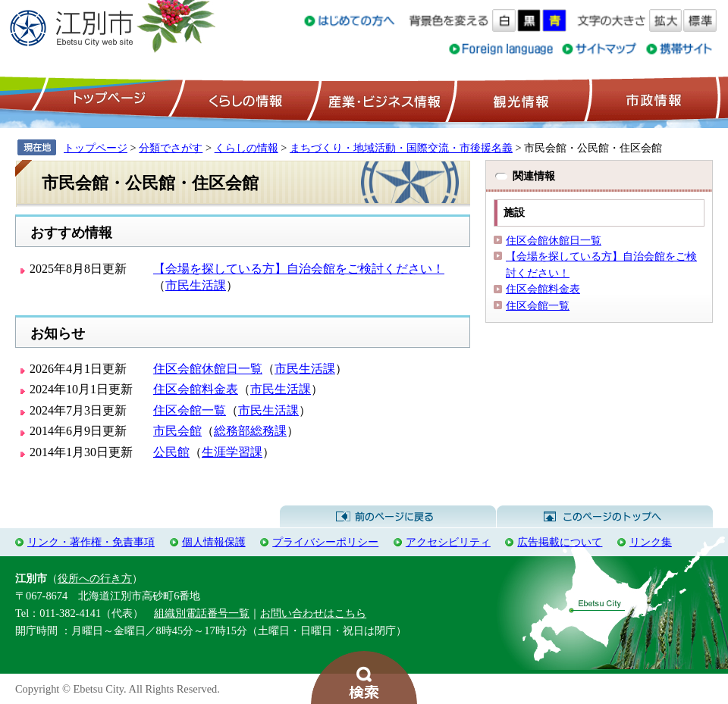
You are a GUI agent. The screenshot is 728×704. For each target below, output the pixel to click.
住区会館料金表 (196, 389)
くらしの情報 (244, 99)
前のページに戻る (388, 517)
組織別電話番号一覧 (202, 613)
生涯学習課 (232, 452)
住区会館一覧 (190, 410)
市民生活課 (196, 285)
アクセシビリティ (448, 542)
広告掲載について (560, 542)
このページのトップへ (605, 517)
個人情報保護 (214, 542)
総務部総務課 (250, 431)
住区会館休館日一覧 (208, 369)
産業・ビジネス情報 (381, 99)
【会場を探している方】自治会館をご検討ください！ (299, 269)
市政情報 (652, 99)
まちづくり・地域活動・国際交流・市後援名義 (401, 148)
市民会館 (177, 431)
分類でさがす (171, 148)
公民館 (171, 452)
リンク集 (651, 542)
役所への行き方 (95, 578)
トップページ (107, 99)
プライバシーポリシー (325, 542)
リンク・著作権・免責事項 (91, 542)
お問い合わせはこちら (313, 613)
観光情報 (519, 99)
